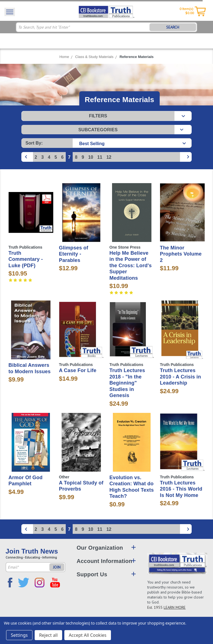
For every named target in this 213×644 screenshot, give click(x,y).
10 (91, 157)
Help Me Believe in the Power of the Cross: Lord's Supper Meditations (131, 266)
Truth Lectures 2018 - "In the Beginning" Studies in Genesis (127, 383)
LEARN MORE (175, 607)
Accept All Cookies (88, 635)
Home (64, 57)
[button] (106, 116)
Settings (19, 635)
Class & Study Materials (94, 57)
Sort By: (34, 143)
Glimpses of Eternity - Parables (74, 254)
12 (109, 157)
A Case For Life (78, 370)
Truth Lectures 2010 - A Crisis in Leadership (181, 377)
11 (100, 157)
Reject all (48, 635)
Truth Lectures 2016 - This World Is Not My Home (181, 489)
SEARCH (173, 27)
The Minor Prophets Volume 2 (181, 254)
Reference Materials (137, 57)
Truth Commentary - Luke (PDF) (26, 259)
